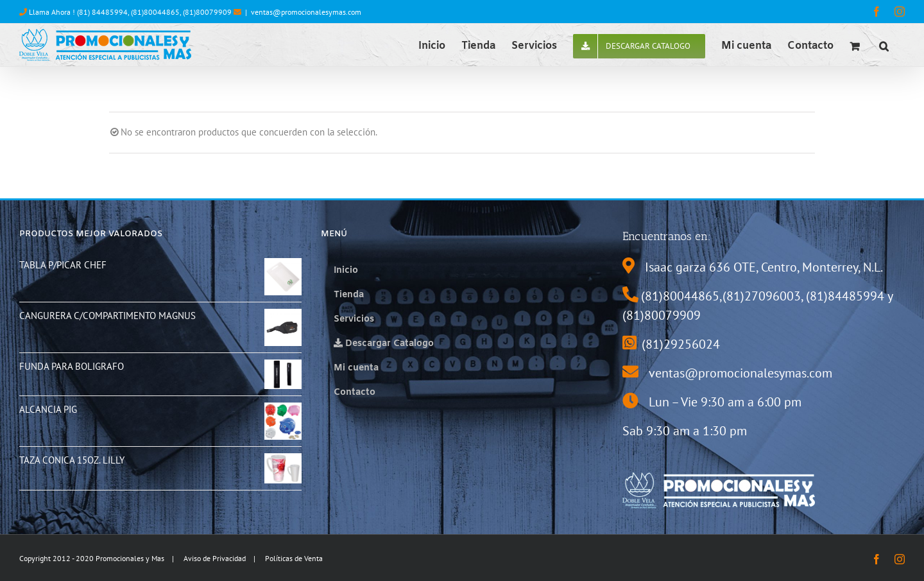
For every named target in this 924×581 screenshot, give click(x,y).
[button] (884, 45)
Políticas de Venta (294, 558)
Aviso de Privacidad (215, 558)
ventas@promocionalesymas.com (306, 12)
